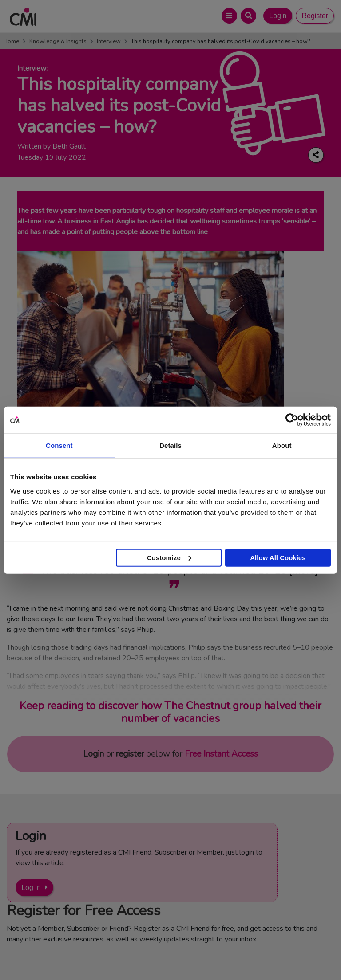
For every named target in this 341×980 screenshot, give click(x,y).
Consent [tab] (59, 445)
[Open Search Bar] (248, 16)
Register (315, 16)
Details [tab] (170, 445)
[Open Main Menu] (229, 16)
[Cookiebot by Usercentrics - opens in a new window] (292, 420)
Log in (31, 888)
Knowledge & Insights (58, 41)
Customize (169, 557)
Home (11, 41)
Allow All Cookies (278, 557)
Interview (109, 41)
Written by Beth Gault (52, 147)
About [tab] (282, 445)
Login (278, 16)
